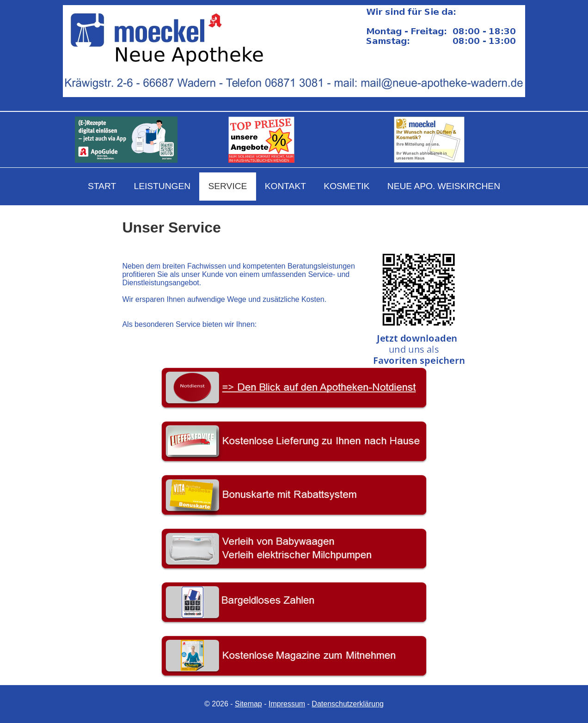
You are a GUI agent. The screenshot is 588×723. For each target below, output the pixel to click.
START (102, 186)
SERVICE (227, 186)
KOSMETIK (346, 186)
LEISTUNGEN (162, 186)
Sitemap (248, 704)
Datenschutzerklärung (348, 704)
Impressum (287, 704)
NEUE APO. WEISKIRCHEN (444, 186)
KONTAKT (285, 186)
